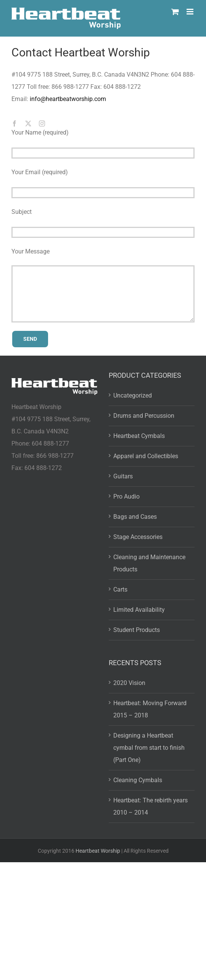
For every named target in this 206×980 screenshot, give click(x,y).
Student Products (137, 630)
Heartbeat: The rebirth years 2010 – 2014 (150, 806)
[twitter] (28, 124)
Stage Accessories (138, 537)
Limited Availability (139, 610)
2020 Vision (129, 683)
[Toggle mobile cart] (175, 12)
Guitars (123, 476)
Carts (120, 589)
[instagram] (42, 124)
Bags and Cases (135, 517)
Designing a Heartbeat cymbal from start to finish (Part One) (149, 748)
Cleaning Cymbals (138, 780)
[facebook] (14, 124)
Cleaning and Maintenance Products (149, 563)
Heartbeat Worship (98, 851)
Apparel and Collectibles (146, 456)
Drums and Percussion (144, 416)
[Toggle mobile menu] (191, 12)
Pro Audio (126, 496)
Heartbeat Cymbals (139, 436)
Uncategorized (133, 395)
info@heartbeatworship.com (68, 99)
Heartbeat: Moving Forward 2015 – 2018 (150, 709)
